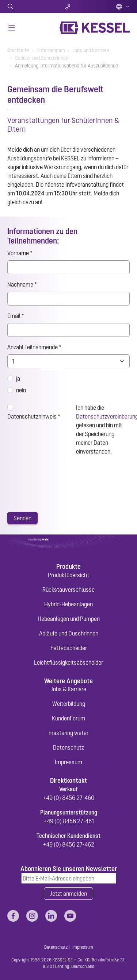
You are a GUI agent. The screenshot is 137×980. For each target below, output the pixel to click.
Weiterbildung (69, 704)
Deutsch (123, 7)
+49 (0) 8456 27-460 (69, 798)
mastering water (68, 733)
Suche (28, 7)
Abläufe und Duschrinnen (69, 633)
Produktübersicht (68, 575)
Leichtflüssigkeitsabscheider (68, 662)
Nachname (22, 284)
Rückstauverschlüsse (68, 590)
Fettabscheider (69, 648)
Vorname (20, 253)
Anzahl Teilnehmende (34, 347)
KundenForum (68, 718)
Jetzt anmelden (68, 894)
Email (16, 316)
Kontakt (68, 7)
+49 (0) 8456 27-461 (69, 821)
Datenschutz (68, 747)
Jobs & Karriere (68, 689)
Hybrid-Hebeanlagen (68, 604)
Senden (22, 518)
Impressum (68, 762)
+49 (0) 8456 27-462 (68, 844)
